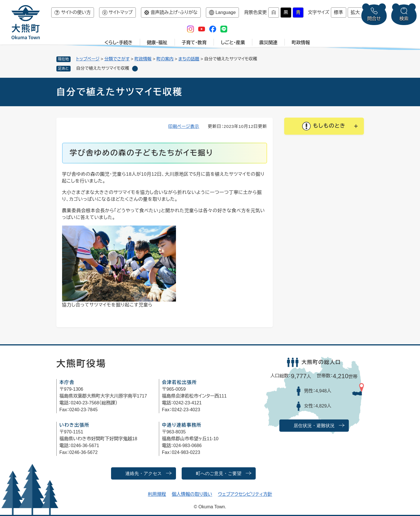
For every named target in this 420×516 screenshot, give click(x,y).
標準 (339, 12)
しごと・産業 (233, 43)
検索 (404, 19)
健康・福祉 (157, 43)
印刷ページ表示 (184, 126)
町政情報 (301, 43)
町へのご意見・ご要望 (219, 473)
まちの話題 (189, 59)
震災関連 (268, 43)
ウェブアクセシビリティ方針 (245, 494)
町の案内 (165, 59)
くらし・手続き (119, 43)
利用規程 (157, 494)
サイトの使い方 (76, 12)
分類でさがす (117, 59)
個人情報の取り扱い (192, 494)
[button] (324, 126)
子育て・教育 (194, 43)
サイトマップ (121, 12)
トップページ (88, 59)
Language (226, 12)
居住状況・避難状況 (314, 426)
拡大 (355, 12)
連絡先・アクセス (144, 473)
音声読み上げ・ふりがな (174, 12)
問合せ (374, 19)
